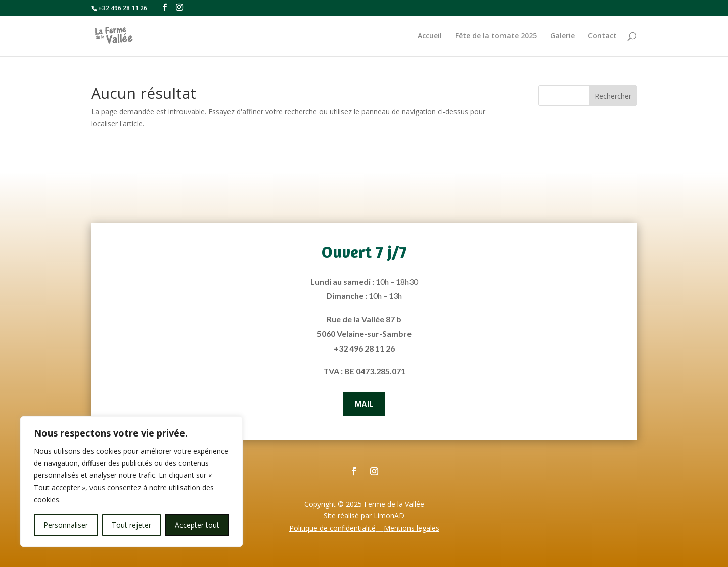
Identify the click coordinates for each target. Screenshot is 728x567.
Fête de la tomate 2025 (496, 36)
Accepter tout (197, 525)
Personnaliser (66, 525)
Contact (602, 36)
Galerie (562, 36)
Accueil (430, 36)
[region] (131, 482)
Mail (364, 404)
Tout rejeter (131, 525)
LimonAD (389, 516)
